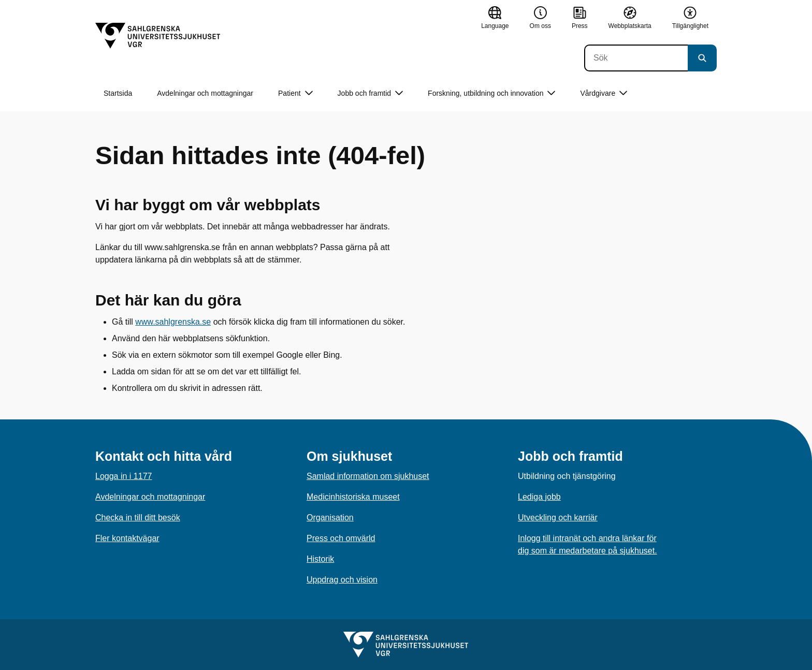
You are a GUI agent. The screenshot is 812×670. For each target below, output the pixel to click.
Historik (320, 559)
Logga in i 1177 (124, 476)
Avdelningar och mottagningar (205, 93)
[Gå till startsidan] (158, 36)
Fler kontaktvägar (127, 538)
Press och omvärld (341, 538)
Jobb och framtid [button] (371, 93)
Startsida (118, 93)
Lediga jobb (539, 497)
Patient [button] (295, 93)
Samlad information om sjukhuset (368, 476)
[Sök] (636, 58)
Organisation (330, 518)
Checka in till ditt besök (138, 518)
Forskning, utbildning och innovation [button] (491, 93)
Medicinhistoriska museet (353, 497)
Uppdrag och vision (342, 580)
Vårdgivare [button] (604, 93)
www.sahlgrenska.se (173, 322)
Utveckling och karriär (558, 518)
